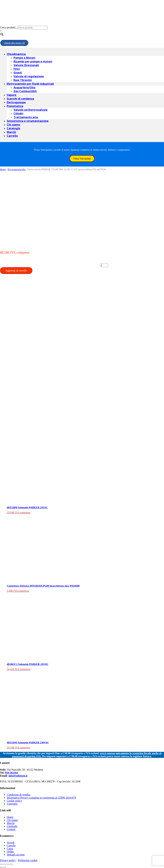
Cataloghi (14, 128)
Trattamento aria (26, 117)
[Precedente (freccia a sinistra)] (1, 867)
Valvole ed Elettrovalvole (31, 110)
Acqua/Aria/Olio (24, 87)
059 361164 (11, 773)
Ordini (10, 852)
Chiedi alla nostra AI (14, 43)
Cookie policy (14, 801)
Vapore (12, 95)
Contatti (11, 829)
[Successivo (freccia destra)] (5, 867)
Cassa (10, 848)
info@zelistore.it (18, 776)
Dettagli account (16, 855)
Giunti (18, 73)
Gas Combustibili (25, 91)
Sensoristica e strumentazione (28, 121)
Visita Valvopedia (82, 159)
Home (3, 169)
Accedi (11, 842)
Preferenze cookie (28, 860)
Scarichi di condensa (20, 99)
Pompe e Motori (24, 58)
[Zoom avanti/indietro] (12, 864)
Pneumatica (15, 106)
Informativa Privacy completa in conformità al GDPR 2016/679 (41, 798)
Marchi (11, 132)
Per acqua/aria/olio (17, 169)
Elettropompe (16, 102)
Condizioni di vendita (19, 795)
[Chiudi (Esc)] (1, 864)
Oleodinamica (16, 54)
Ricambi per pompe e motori (33, 61)
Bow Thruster (23, 80)
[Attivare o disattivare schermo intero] (8, 864)
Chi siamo (13, 125)
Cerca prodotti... (9, 27)
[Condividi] (5, 864)
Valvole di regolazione (29, 76)
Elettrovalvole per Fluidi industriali (30, 84)
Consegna (12, 804)
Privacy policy (8, 860)
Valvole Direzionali (26, 65)
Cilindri (18, 113)
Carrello (12, 136)
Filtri (17, 69)
